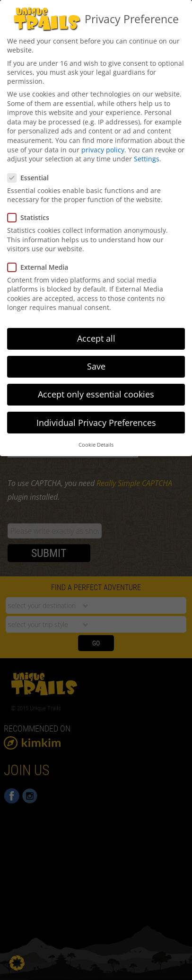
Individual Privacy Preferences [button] (96, 418)
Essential (31, 173)
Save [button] (96, 362)
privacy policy (103, 145)
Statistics (31, 213)
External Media (41, 262)
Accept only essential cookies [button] (96, 389)
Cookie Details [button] (96, 440)
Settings (147, 154)
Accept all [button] (96, 334)
